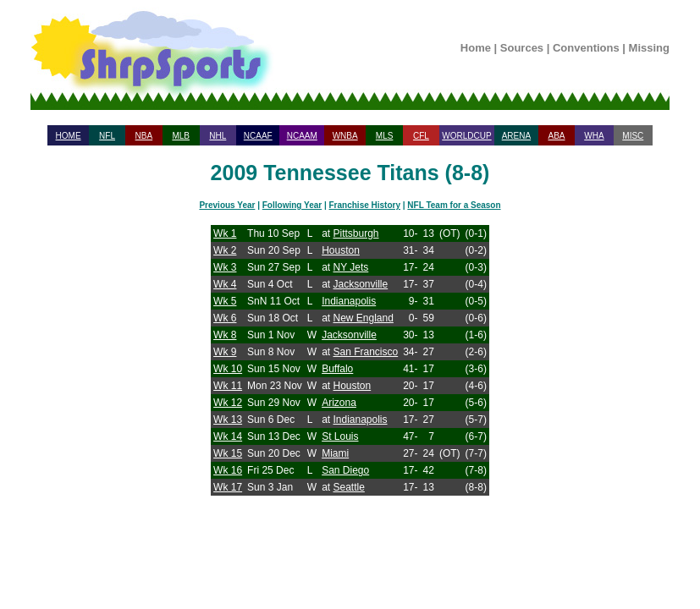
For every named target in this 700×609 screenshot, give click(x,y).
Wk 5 (225, 301)
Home (476, 48)
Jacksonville (360, 284)
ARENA (516, 136)
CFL (421, 136)
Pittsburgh (356, 233)
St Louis (340, 436)
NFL (107, 136)
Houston (341, 250)
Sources (522, 48)
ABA (556, 136)
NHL (218, 136)
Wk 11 (228, 386)
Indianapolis (349, 301)
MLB (181, 136)
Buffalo (337, 369)
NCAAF (258, 136)
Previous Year (227, 205)
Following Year (292, 205)
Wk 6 (225, 318)
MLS (385, 136)
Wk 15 (228, 453)
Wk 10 (228, 369)
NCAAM (302, 136)
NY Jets (350, 267)
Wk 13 (228, 420)
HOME (69, 136)
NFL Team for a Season (454, 205)
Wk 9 (225, 352)
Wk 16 (228, 470)
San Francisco (365, 352)
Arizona (339, 403)
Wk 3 (225, 267)
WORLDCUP (466, 136)
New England (363, 318)
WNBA (345, 136)
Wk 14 (228, 436)
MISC (633, 136)
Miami (335, 453)
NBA (144, 136)
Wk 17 (228, 487)
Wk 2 (225, 250)
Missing (649, 48)
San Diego (345, 470)
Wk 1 (225, 233)
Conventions (586, 48)
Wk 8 (225, 335)
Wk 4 (225, 284)
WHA (594, 136)
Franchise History (365, 205)
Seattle (348, 487)
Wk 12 (228, 403)
